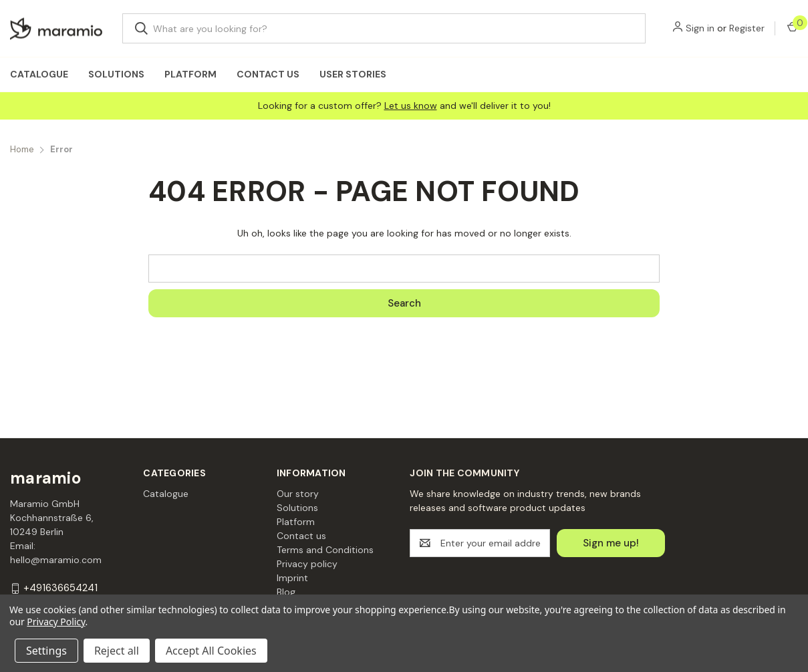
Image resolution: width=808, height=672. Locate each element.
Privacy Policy (56, 622)
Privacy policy (307, 564)
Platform (190, 74)
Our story (298, 494)
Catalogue (39, 74)
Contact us (268, 74)
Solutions (116, 74)
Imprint (292, 578)
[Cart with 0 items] (792, 28)
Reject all (117, 651)
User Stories (353, 74)
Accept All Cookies (211, 651)
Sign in (700, 28)
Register (747, 28)
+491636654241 (60, 589)
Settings (46, 651)
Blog (286, 592)
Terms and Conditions (325, 550)
